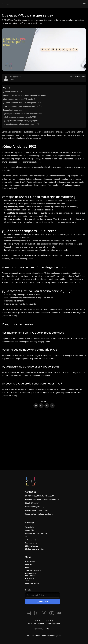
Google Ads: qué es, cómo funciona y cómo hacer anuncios (55, 185)
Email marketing (31, 543)
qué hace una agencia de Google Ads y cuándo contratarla (56, 392)
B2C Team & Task (30, 579)
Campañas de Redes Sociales (36, 533)
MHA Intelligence (32, 546)
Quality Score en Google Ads (73, 312)
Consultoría (30, 527)
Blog (27, 567)
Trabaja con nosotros (33, 570)
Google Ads (29, 530)
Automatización (31, 540)
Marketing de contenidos (34, 549)
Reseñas (28, 564)
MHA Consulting (53, 623)
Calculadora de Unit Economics (31, 574)
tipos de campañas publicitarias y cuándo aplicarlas (52, 255)
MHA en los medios (32, 583)
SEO (27, 536)
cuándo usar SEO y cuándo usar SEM (50, 282)
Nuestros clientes (32, 561)
